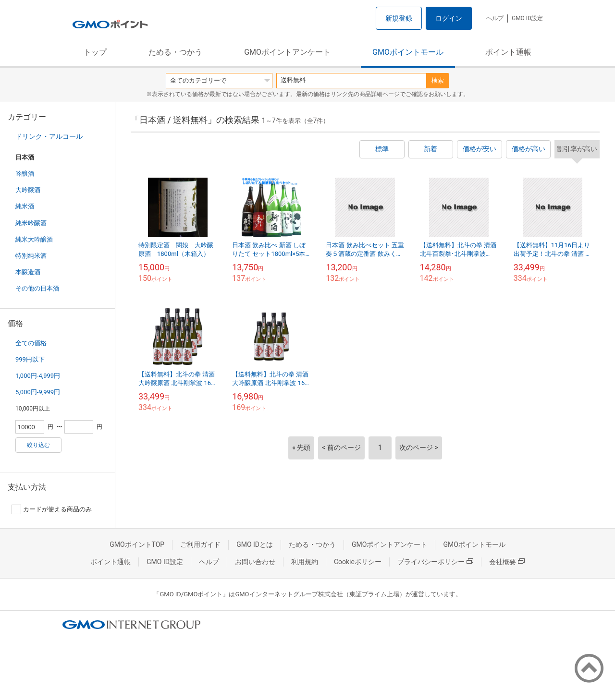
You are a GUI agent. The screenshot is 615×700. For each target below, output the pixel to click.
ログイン (449, 18)
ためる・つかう (175, 52)
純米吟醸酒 (31, 223)
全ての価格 (31, 343)
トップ (95, 52)
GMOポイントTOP (137, 544)
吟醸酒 (25, 174)
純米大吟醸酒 (34, 239)
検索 (438, 80)
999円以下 (30, 359)
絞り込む (38, 445)
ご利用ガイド (200, 544)
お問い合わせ (255, 562)
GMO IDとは (255, 544)
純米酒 (25, 206)
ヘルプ (495, 18)
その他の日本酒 (37, 288)
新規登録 (399, 18)
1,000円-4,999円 (38, 376)
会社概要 (507, 562)
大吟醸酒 (28, 190)
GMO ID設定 (527, 18)
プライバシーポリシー (435, 562)
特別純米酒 (31, 256)
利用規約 (305, 562)
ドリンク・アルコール (49, 136)
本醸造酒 (28, 272)
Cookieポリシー (358, 562)
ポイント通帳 (508, 52)
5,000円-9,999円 (38, 392)
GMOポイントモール (408, 52)
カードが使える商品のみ (52, 509)
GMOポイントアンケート (287, 52)
